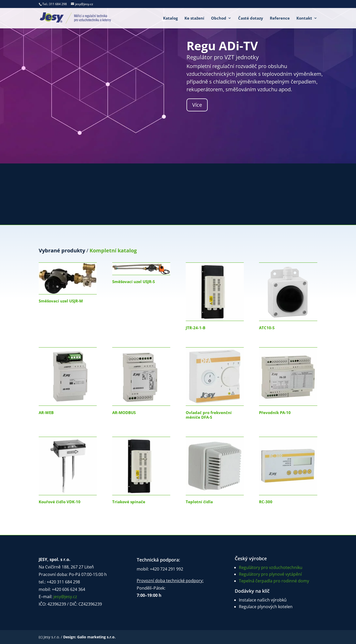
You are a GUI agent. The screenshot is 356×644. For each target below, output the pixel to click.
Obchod (219, 18)
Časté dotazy (251, 18)
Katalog (170, 18)
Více (197, 105)
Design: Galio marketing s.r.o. (89, 637)
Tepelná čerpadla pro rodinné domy (274, 581)
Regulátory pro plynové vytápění (270, 574)
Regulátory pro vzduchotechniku (271, 567)
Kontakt (304, 18)
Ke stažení (194, 18)
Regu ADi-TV (222, 46)
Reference (280, 18)
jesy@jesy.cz (65, 597)
